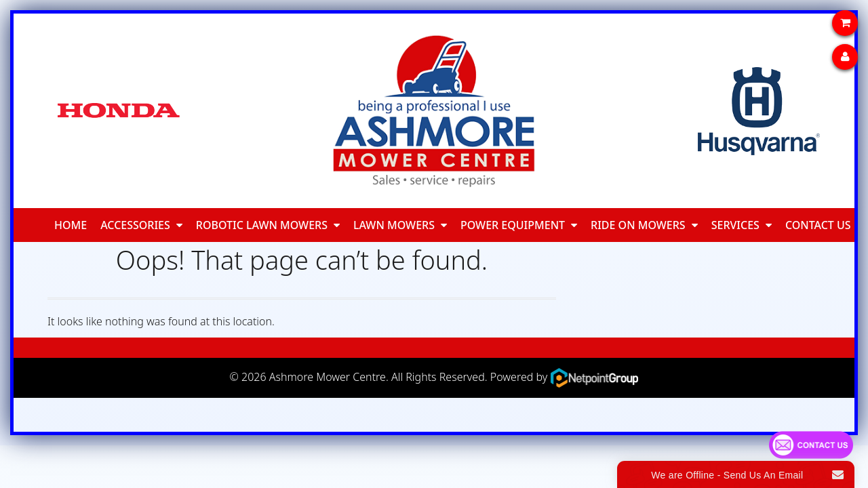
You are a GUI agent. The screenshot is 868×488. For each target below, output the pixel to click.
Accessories (135, 225)
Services (735, 225)
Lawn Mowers (394, 225)
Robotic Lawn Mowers (262, 225)
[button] (179, 225)
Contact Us (818, 225)
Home (71, 225)
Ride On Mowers (638, 225)
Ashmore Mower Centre (328, 377)
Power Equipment (513, 225)
